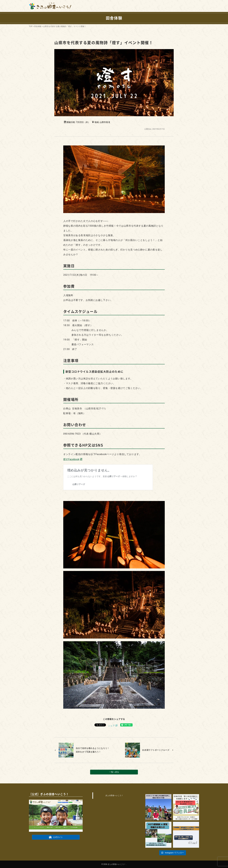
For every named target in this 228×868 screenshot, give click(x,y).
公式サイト (56, 837)
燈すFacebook (71, 459)
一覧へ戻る (114, 772)
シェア (111, 726)
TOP (31, 26)
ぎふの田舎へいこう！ (114, 795)
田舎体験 (38, 26)
